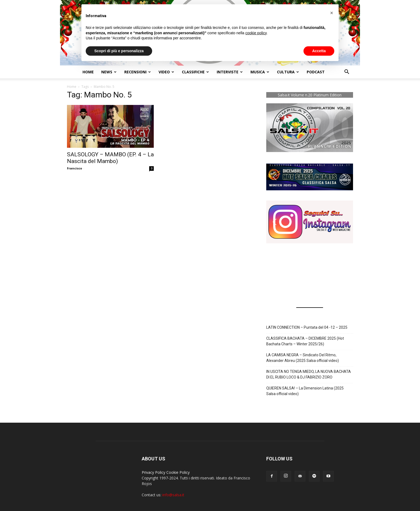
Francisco (74, 168)
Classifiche (195, 72)
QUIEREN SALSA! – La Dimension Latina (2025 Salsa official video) (305, 391)
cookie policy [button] (256, 33)
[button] (347, 72)
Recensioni (138, 72)
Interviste (230, 72)
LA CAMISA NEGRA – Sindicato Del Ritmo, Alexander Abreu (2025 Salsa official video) (303, 358)
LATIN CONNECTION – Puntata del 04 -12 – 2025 (307, 327)
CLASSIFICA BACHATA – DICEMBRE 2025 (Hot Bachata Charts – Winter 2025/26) (305, 341)
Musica (260, 72)
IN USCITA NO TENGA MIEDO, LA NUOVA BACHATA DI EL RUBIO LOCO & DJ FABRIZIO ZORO (309, 374)
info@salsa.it (173, 495)
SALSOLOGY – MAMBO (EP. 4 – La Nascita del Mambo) (110, 158)
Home (88, 72)
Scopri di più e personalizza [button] (119, 51)
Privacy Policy (153, 472)
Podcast (316, 72)
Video (166, 72)
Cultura (288, 72)
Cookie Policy (178, 472)
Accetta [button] (319, 51)
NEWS (109, 72)
